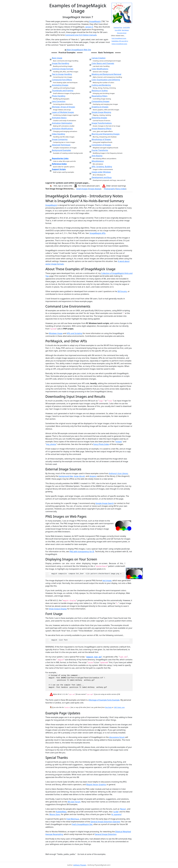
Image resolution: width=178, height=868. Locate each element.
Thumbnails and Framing (63, 91)
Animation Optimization (62, 123)
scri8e (116, 812)
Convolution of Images (101, 145)
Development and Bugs (102, 177)
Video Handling (59, 134)
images (119, 442)
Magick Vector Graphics (96, 784)
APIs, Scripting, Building (102, 167)
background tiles (66, 476)
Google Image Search (104, 503)
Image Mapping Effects (101, 129)
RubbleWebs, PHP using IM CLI (120, 41)
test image (107, 580)
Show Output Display (58, 609)
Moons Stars (55, 814)
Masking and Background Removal (106, 74)
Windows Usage (56, 333)
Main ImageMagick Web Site (78, 50)
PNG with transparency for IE (82, 552)
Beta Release (125, 30)
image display (95, 189)
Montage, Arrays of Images (64, 107)
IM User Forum (74, 802)
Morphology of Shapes (101, 139)
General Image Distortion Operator (105, 822)
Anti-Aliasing (97, 156)
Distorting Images (99, 118)
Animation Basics (59, 118)
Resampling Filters (99, 96)
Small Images (82, 189)
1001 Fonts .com (119, 707)
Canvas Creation (99, 58)
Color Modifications (100, 69)
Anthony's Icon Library (118, 473)
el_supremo (116, 814)
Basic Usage (57, 58)
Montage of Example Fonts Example (104, 700)
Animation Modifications (62, 129)
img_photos (51, 444)
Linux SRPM (118, 30)
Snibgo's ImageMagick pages (119, 44)
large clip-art (79, 476)
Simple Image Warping (101, 112)
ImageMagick (95, 21)
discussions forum (117, 737)
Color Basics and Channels (103, 63)
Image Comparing (60, 139)
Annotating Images (60, 85)
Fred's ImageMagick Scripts (119, 38)
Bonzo (123, 809)
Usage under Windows (101, 172)
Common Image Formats (63, 69)
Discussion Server (122, 33)
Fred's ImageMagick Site (82, 824)
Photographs (109, 189)
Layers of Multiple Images (63, 112)
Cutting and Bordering (101, 85)
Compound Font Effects (62, 80)
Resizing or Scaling (100, 91)
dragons (93, 476)
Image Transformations (102, 123)
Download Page (118, 27)
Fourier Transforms (100, 150)
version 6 (89, 27)
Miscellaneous (98, 161)
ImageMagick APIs (97, 233)
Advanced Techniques (61, 145)
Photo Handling (59, 96)
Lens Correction (59, 101)
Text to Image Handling (62, 74)
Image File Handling (61, 63)
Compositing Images (100, 101)
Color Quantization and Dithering (106, 80)
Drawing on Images (100, 107)
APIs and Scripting (75, 333)
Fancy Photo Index (101, 444)
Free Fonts (108, 707)
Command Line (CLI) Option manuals (81, 35)
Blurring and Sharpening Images (106, 134)
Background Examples (61, 150)
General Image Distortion (106, 834)
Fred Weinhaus (73, 819)
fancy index (121, 189)
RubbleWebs (61, 812)
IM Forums (122, 291)
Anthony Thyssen (80, 865)
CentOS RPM (126, 27)
